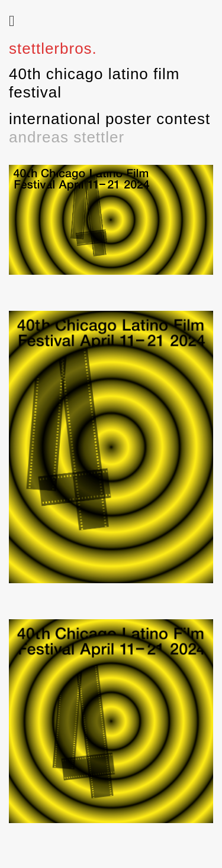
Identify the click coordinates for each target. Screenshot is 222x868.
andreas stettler (67, 137)
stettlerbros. (53, 48)
